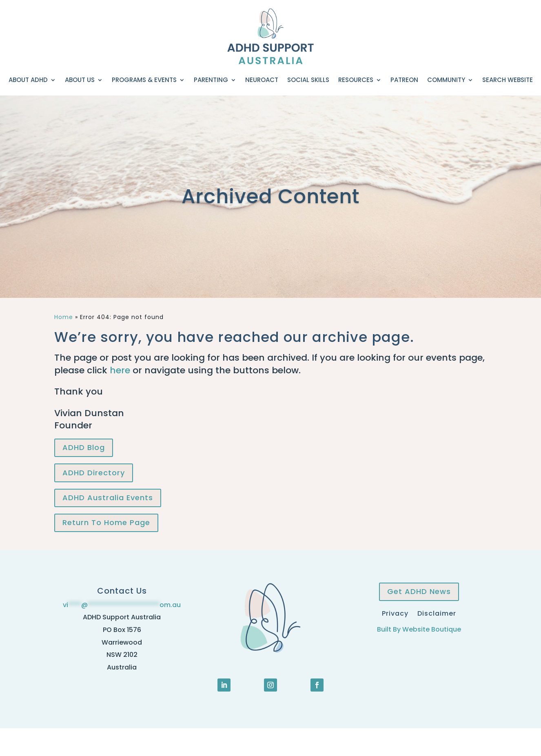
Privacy (395, 613)
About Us (80, 80)
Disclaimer (437, 613)
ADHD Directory (94, 473)
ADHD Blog (84, 447)
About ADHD (28, 80)
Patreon (404, 80)
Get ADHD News (419, 591)
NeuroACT (262, 80)
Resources (356, 80)
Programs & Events (144, 80)
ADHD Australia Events (108, 498)
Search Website (508, 80)
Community (446, 80)
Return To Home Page (106, 522)
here (120, 370)
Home (64, 317)
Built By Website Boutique (419, 629)
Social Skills (308, 80)
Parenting (211, 80)
